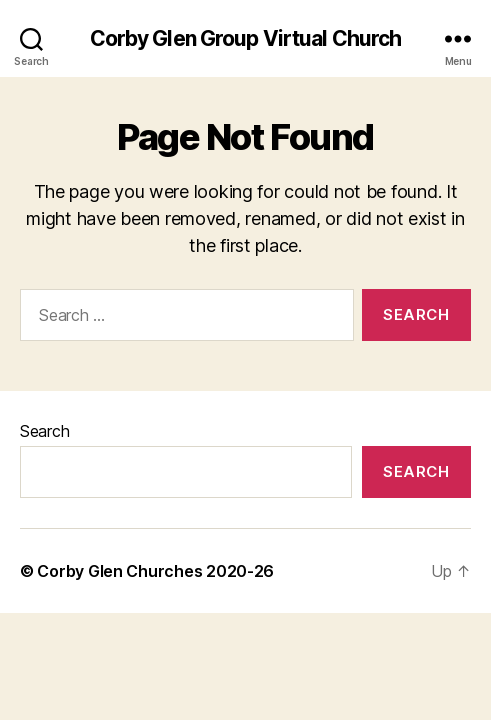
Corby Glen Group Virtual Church (246, 38)
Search (44, 431)
